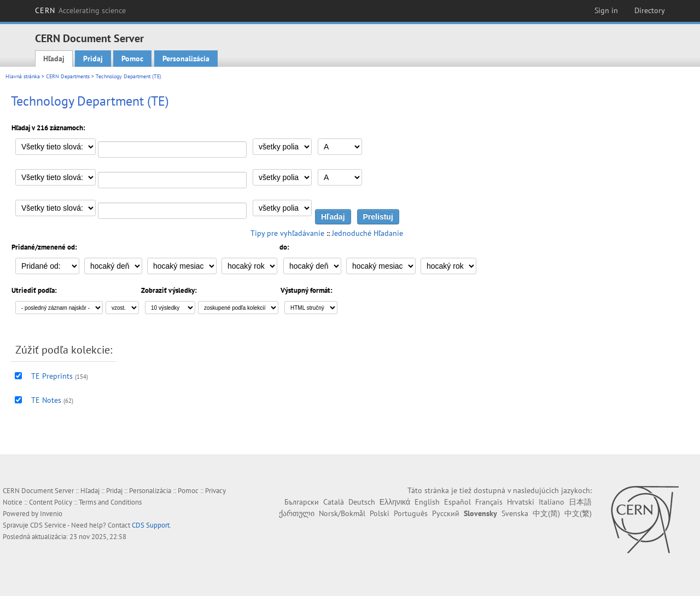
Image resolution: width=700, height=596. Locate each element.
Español (457, 502)
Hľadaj (54, 59)
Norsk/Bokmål (342, 513)
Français (489, 502)
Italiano (552, 502)
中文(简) (546, 513)
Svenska (515, 513)
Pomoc (132, 59)
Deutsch (362, 502)
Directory (650, 10)
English (427, 502)
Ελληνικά (395, 502)
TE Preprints (52, 376)
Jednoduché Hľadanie (367, 233)
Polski (380, 513)
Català (334, 502)
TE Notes (46, 400)
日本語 (580, 502)
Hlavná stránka (23, 76)
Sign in (606, 10)
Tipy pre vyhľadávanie (287, 233)
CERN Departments (68, 76)
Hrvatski (521, 502)
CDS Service (48, 525)
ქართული (297, 513)
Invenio (51, 514)
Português (411, 513)
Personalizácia (186, 59)
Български (302, 502)
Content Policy (51, 502)
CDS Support (151, 525)
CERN (80, 10)
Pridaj (93, 59)
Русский (446, 513)
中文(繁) (578, 513)
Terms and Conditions (110, 502)
